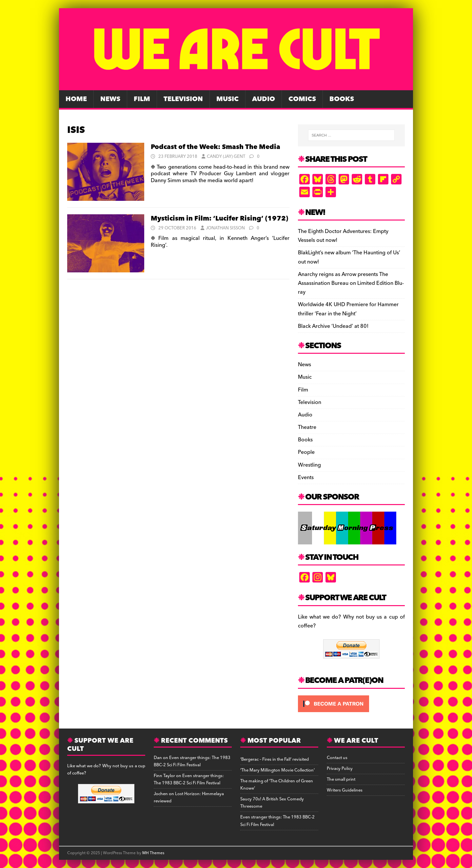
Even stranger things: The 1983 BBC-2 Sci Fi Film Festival (192, 761)
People (306, 452)
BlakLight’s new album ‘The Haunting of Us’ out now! (349, 257)
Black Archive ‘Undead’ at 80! (333, 326)
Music (227, 99)
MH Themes (153, 853)
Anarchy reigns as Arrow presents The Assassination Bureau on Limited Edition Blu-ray (351, 283)
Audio (264, 99)
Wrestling (309, 465)
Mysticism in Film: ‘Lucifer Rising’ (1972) (219, 219)
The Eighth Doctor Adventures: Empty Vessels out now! (343, 236)
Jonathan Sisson (225, 228)
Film (142, 99)
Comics (302, 99)
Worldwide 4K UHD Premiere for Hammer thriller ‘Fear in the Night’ (348, 309)
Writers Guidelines (345, 790)
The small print (341, 779)
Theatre (307, 427)
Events (306, 477)
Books (342, 99)
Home (76, 99)
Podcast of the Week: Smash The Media (216, 147)
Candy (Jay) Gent (226, 157)
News (110, 99)
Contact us (337, 758)
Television (183, 99)
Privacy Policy (340, 769)
